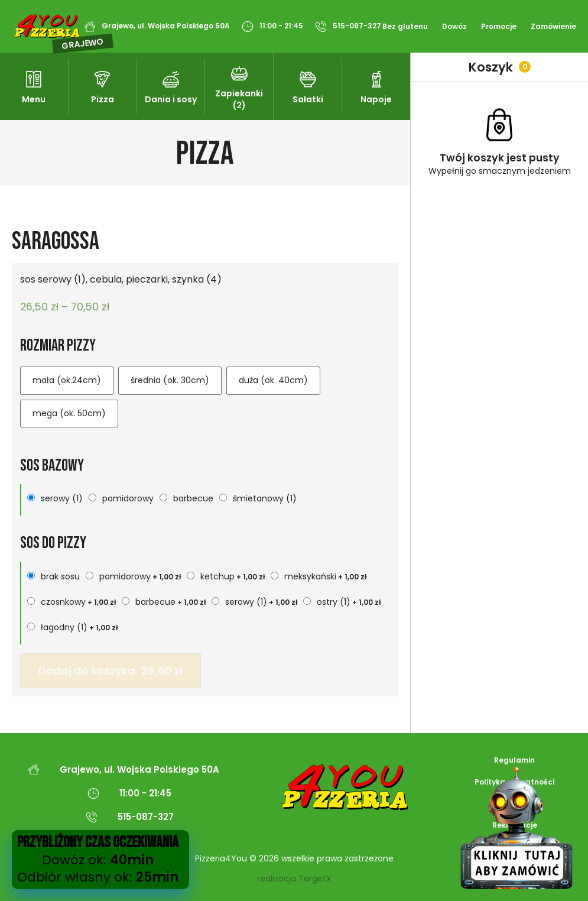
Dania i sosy (171, 99)
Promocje (499, 27)
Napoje (376, 99)
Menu (34, 99)
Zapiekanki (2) (239, 99)
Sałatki (308, 99)
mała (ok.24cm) (67, 380)
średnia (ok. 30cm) (170, 380)
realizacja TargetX (294, 879)
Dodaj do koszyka (111, 671)
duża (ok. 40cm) (273, 380)
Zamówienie (553, 27)
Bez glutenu (405, 27)
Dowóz (454, 27)
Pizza (103, 99)
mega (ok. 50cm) (69, 413)
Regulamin (514, 760)
